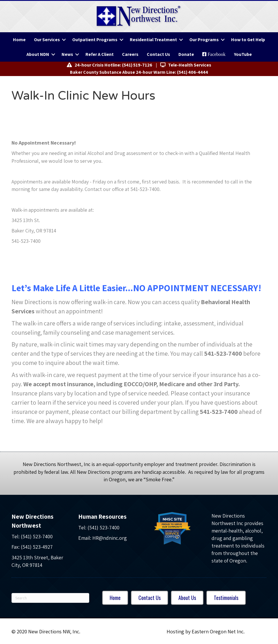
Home (19, 40)
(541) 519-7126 (137, 65)
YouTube (243, 54)
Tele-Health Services (186, 65)
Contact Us (158, 54)
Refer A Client (100, 54)
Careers (130, 54)
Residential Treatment (153, 40)
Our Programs (204, 40)
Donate (186, 54)
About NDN (38, 54)
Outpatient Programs (95, 40)
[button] (64, 40)
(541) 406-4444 (193, 72)
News (67, 54)
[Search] (50, 598)
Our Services (47, 40)
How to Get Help (248, 40)
